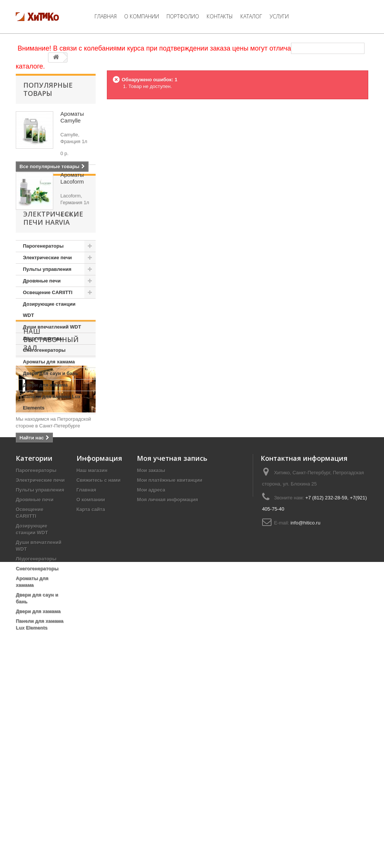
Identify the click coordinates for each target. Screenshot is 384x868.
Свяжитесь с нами (99, 673)
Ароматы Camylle (72, 117)
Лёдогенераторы (43, 391)
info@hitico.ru (306, 716)
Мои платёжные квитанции (169, 673)
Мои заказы (151, 663)
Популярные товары (48, 89)
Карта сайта (91, 702)
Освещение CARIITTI (48, 344)
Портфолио (183, 16)
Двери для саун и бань (51, 425)
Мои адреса (151, 683)
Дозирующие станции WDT (49, 362)
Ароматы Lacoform (72, 178)
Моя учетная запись (172, 651)
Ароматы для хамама (49, 414)
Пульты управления (47, 321)
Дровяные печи (42, 333)
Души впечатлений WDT (52, 379)
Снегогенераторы (44, 402)
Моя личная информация (167, 692)
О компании (142, 16)
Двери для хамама (45, 437)
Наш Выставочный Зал (51, 497)
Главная (106, 16)
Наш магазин (92, 663)
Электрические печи (47, 310)
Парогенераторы (43, 298)
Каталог (251, 16)
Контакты (220, 16)
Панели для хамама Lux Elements (52, 454)
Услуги (279, 16)
